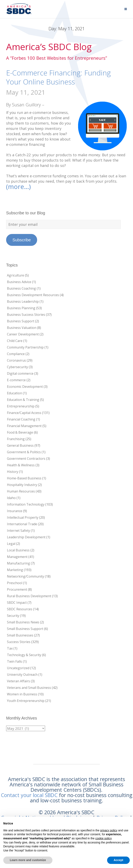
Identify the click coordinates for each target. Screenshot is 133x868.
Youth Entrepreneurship (26, 701)
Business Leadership (23, 301)
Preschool (15, 583)
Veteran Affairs (18, 681)
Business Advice (19, 282)
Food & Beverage (20, 432)
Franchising (16, 439)
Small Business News (23, 622)
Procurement (17, 589)
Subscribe (22, 240)
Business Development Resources (33, 295)
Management (17, 557)
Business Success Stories (26, 315)
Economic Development (25, 387)
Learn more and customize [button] (28, 860)
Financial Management (24, 426)
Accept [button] (118, 860)
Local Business (18, 550)
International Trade (22, 524)
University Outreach (22, 675)
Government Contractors (26, 459)
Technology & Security (24, 655)
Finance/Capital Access (24, 413)
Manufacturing (18, 563)
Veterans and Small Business (29, 688)
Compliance (16, 354)
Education (14, 393)
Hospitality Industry (22, 485)
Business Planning (21, 308)
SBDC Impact (17, 603)
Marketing (15, 570)
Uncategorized (18, 668)
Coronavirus (16, 360)
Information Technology (26, 504)
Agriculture (16, 275)
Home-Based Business (24, 478)
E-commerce (16, 380)
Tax (10, 648)
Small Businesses (20, 635)
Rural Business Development (29, 596)
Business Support (21, 321)
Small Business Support (25, 629)
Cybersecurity (17, 367)
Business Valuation (22, 328)
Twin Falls (14, 661)
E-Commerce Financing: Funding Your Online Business (58, 77)
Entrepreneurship (21, 406)
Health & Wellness (21, 465)
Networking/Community (25, 576)
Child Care (15, 341)
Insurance (15, 511)
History (13, 472)
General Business (20, 445)
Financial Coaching (21, 419)
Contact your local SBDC (29, 795)
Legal (11, 544)
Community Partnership (25, 347)
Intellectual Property (23, 517)
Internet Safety (18, 531)
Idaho (11, 498)
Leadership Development (26, 537)
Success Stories (19, 642)
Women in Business (22, 694)
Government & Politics (24, 452)
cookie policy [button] (103, 838)
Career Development (23, 334)
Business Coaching (21, 288)
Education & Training (23, 400)
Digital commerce (20, 373)
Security (13, 616)
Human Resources (21, 491)
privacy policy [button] (109, 830)
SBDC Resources (20, 609)
